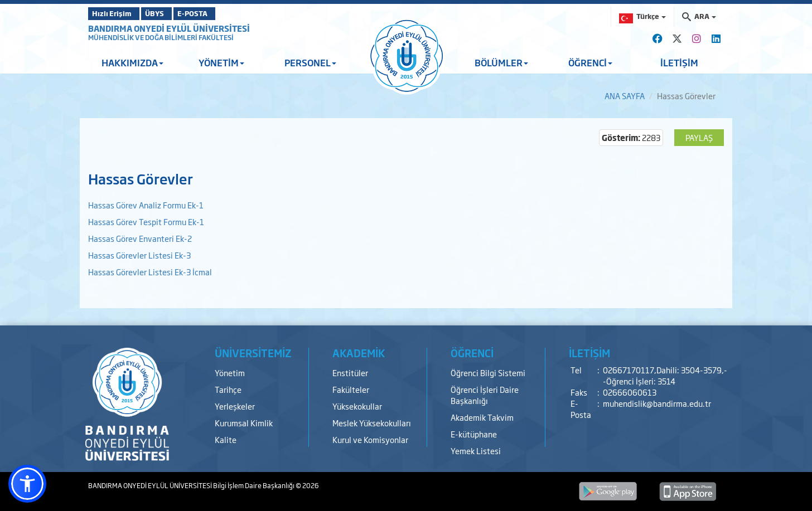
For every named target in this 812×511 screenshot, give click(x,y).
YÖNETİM (221, 62)
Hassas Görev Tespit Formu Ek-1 (146, 222)
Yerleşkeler (235, 406)
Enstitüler (350, 373)
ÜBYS (170, 13)
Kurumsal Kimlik (244, 423)
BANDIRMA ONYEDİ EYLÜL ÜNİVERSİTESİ (169, 28)
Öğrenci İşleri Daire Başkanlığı (485, 395)
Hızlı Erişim (116, 13)
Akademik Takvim (482, 417)
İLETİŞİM (679, 62)
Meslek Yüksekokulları (372, 423)
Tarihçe (228, 389)
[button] (27, 484)
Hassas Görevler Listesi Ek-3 (139, 255)
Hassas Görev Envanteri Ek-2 (140, 238)
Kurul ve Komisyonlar (370, 439)
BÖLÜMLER (501, 62)
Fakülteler (351, 389)
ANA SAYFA (625, 96)
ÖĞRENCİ (590, 62)
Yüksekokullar (357, 406)
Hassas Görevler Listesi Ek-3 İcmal (150, 272)
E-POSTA (222, 13)
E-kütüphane (474, 434)
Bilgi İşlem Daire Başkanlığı (254, 485)
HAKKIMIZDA (132, 62)
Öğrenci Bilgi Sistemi (488, 373)
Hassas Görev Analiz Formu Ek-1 (146, 205)
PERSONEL (310, 62)
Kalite (226, 439)
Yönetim (230, 373)
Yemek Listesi (476, 451)
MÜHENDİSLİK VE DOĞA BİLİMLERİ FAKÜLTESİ (161, 37)
